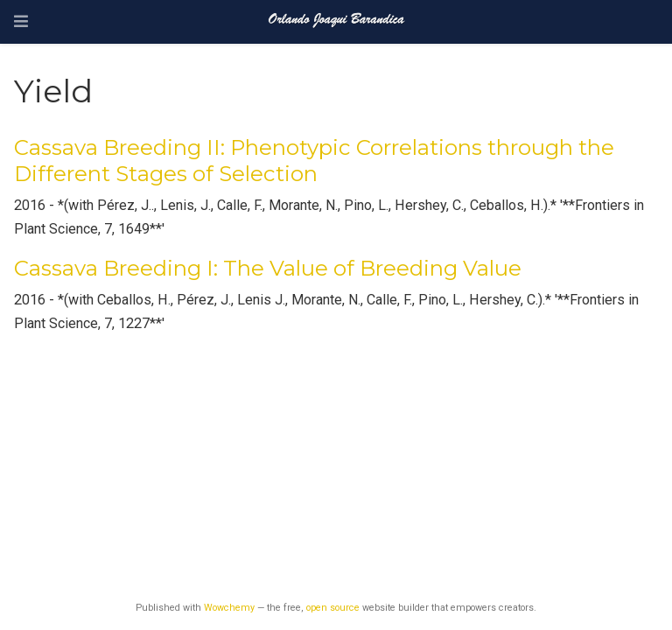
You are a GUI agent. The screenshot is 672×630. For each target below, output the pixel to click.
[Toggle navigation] (21, 21)
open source (333, 608)
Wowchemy (229, 608)
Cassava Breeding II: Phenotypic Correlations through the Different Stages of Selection (314, 161)
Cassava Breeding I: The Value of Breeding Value (268, 268)
